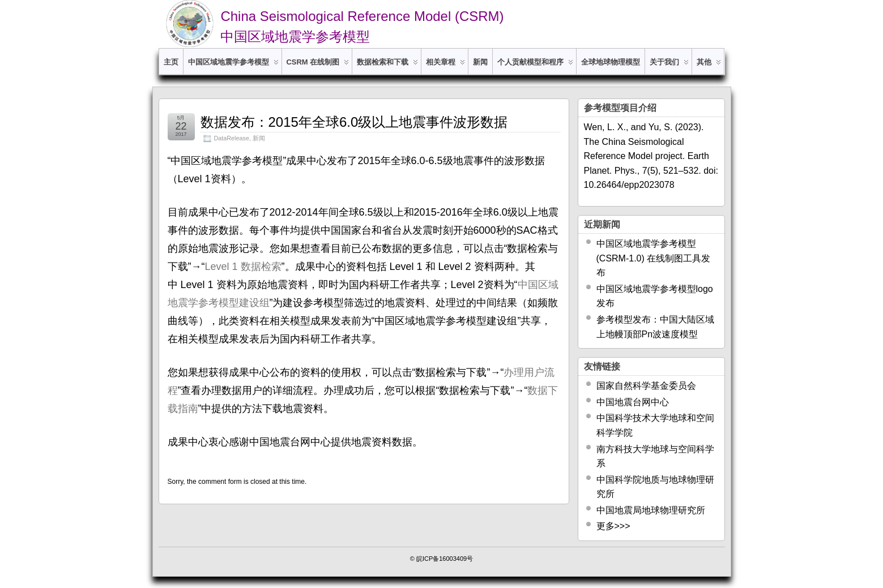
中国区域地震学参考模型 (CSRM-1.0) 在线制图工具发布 (654, 258)
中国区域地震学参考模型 (233, 66)
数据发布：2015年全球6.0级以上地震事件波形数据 (354, 122)
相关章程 (445, 66)
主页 (171, 62)
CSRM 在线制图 (318, 66)
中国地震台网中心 (633, 402)
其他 (709, 66)
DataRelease (232, 138)
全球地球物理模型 (611, 62)
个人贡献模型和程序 (535, 66)
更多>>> (613, 526)
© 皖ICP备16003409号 (441, 559)
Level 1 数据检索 (243, 267)
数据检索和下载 (387, 66)
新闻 (480, 62)
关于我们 (669, 66)
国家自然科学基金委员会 (646, 386)
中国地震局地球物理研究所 (651, 510)
